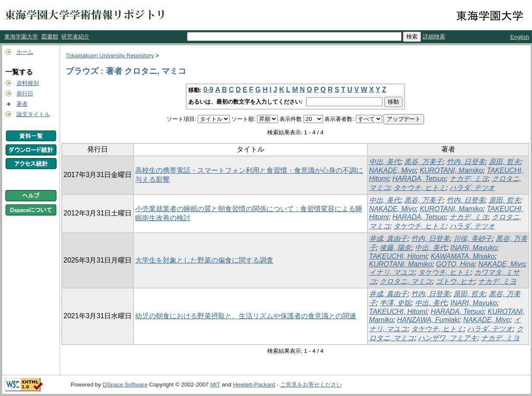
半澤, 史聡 (395, 303)
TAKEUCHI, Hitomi (398, 256)
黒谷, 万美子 (423, 162)
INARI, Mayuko (474, 248)
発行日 (25, 93)
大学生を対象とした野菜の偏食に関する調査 (204, 260)
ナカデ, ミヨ (469, 179)
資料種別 (28, 83)
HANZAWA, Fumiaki (428, 320)
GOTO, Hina (455, 264)
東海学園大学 (21, 36)
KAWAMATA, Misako (462, 256)
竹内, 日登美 (466, 162)
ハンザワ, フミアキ (448, 338)
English (520, 37)
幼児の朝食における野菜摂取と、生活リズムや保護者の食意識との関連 (246, 316)
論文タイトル (33, 114)
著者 (22, 104)
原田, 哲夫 (505, 162)
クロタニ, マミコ (406, 281)
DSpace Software (125, 385)
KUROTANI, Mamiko (451, 170)
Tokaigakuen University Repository (110, 55)
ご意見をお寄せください (311, 385)
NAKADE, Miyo (393, 170)
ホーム (25, 52)
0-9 (208, 90)
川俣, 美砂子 (473, 239)
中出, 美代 (385, 162)
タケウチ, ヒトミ (420, 188)
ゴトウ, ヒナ (455, 281)
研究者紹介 (75, 36)
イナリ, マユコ (392, 272)
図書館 (50, 36)
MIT (215, 385)
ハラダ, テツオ (472, 188)
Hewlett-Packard (254, 385)
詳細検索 (434, 36)
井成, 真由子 (388, 239)
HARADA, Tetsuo (419, 179)
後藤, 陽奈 (395, 248)
